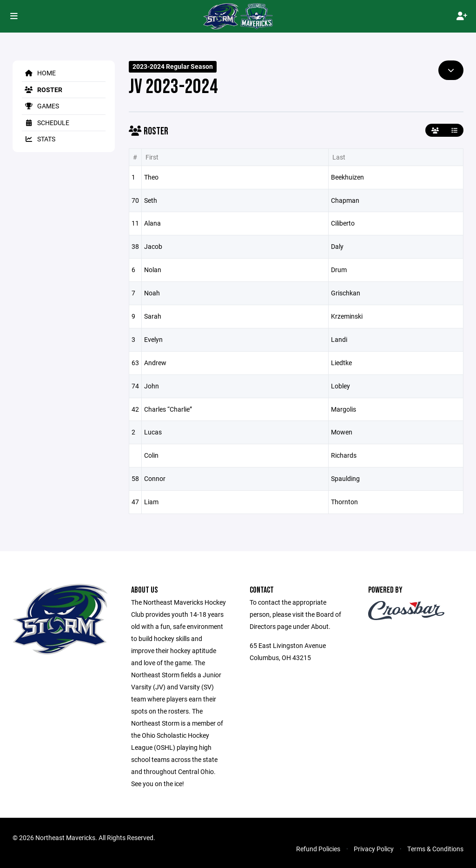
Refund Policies (318, 849)
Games (40, 106)
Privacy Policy (374, 849)
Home (39, 73)
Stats (39, 139)
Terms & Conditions (435, 849)
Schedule (46, 123)
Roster (42, 90)
